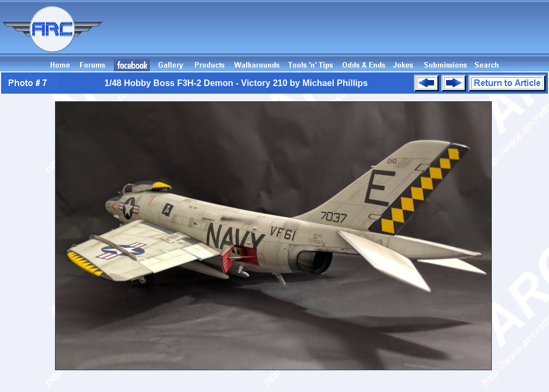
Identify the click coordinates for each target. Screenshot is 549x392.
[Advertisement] (351, 34)
